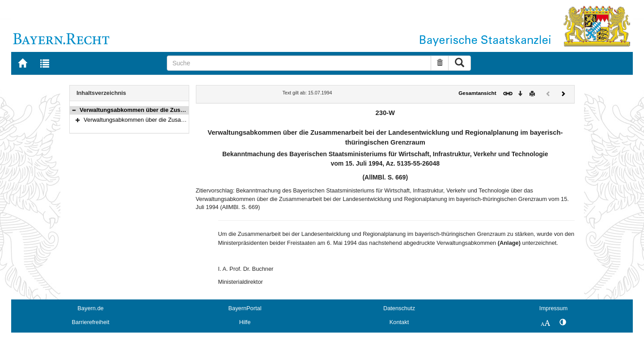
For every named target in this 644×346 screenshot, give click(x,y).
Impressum (553, 308)
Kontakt (399, 322)
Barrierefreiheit (91, 322)
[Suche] (299, 63)
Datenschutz (399, 308)
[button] (74, 110)
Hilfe (245, 322)
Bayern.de (90, 308)
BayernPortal (245, 308)
